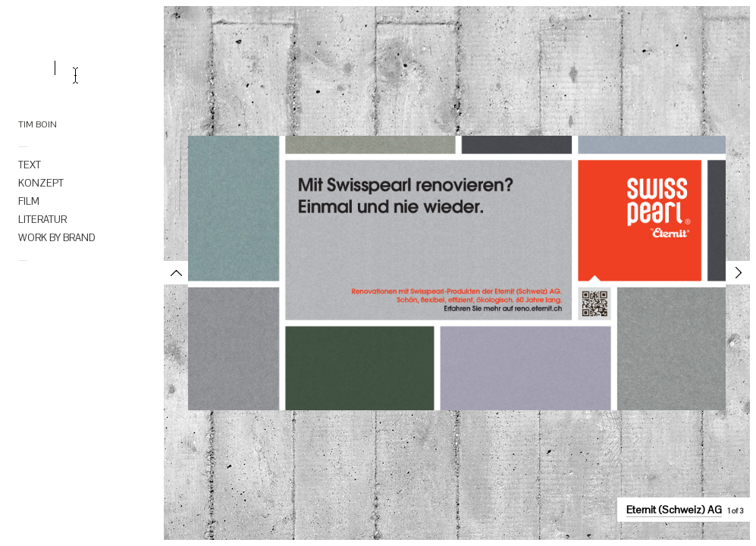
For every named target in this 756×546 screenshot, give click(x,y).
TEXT (30, 165)
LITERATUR (42, 220)
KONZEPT (41, 183)
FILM (29, 201)
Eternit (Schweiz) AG (674, 510)
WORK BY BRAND (57, 238)
